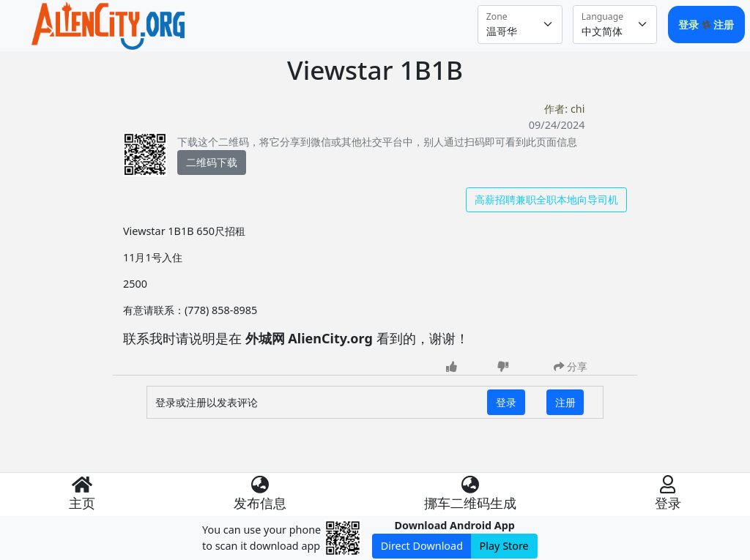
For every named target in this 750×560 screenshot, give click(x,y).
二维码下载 (212, 162)
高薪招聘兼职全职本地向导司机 (546, 199)
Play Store (504, 546)
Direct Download (422, 546)
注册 (724, 25)
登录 (690, 25)
